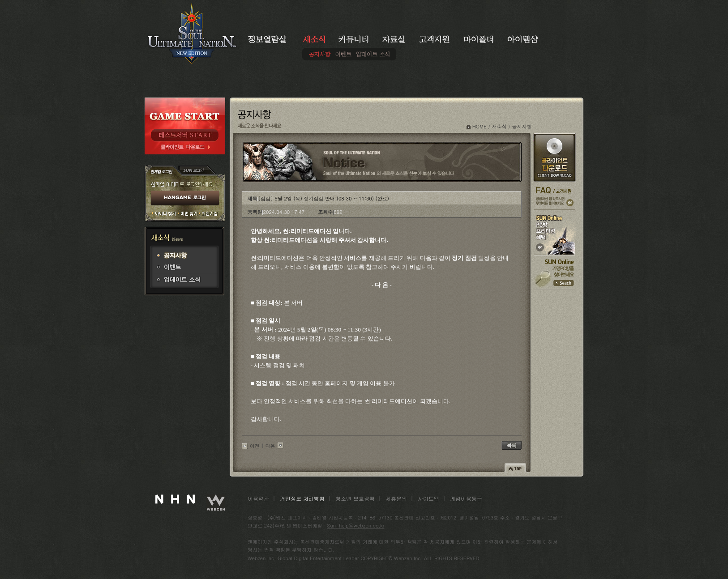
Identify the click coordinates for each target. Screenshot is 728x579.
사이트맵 (428, 498)
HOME (480, 126)
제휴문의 (396, 498)
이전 (255, 446)
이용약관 (258, 498)
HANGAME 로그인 (185, 198)
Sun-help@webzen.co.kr (356, 526)
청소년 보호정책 (355, 498)
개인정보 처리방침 (302, 498)
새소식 (499, 126)
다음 (270, 446)
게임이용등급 (466, 498)
